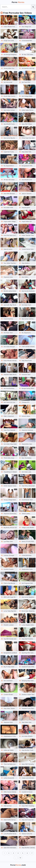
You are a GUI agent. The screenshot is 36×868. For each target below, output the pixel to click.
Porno (18, 2)
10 (20, 858)
